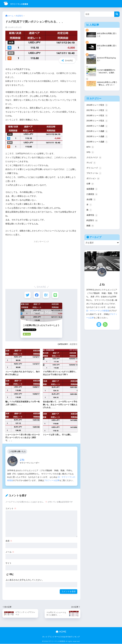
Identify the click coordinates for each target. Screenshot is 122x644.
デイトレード (94, 169)
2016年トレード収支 (98, 105)
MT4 (90, 148)
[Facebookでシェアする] (37, 295)
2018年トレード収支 (98, 116)
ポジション (93, 180)
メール (10, 552)
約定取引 (74, 344)
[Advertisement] (25, 263)
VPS (90, 153)
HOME (61, 632)
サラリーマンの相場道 (21, 4)
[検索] (117, 14)
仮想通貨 (92, 191)
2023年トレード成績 (98, 137)
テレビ (91, 164)
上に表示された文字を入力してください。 (25, 580)
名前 (9, 541)
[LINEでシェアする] (56, 295)
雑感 (90, 228)
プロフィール (94, 175)
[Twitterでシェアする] (27, 295)
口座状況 (92, 196)
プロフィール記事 (52, 481)
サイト (9, 563)
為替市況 (92, 217)
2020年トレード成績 (98, 126)
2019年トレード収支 (98, 121)
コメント (11, 509)
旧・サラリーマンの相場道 (98, 313)
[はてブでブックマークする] (46, 295)
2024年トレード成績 (98, 143)
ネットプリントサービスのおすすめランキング (61, 637)
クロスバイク (94, 159)
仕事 (90, 185)
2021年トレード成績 (98, 132)
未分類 (91, 201)
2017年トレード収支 (98, 110)
